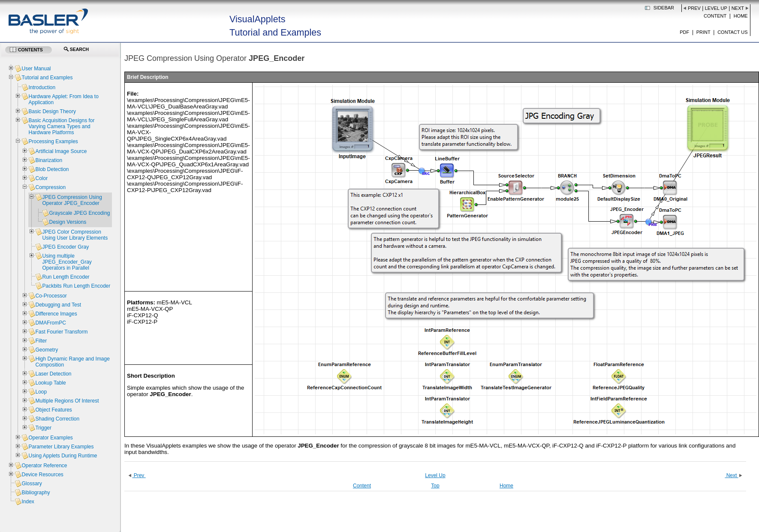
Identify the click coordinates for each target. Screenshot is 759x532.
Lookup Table (50, 383)
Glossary (32, 484)
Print (703, 32)
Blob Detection (52, 169)
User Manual (36, 69)
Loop (41, 392)
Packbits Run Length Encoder (76, 286)
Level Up (716, 8)
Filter (41, 341)
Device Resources (42, 475)
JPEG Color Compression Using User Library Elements (75, 235)
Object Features (53, 410)
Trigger (43, 428)
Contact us (733, 32)
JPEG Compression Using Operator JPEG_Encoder (72, 200)
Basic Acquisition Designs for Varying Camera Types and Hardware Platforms (61, 126)
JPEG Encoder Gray (65, 247)
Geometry (47, 350)
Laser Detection (53, 374)
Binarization (49, 160)
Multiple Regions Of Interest (67, 401)
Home (741, 16)
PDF (684, 32)
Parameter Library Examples (61, 447)
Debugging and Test (58, 305)
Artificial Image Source (61, 151)
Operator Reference (44, 466)
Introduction (42, 87)
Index (28, 502)
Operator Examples (50, 438)
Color (41, 178)
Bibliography (36, 493)
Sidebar (664, 8)
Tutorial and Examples (47, 78)
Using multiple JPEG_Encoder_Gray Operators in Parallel (67, 262)
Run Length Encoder (66, 277)
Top (435, 486)
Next (738, 8)
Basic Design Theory (52, 111)
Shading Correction (57, 419)
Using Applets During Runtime (63, 456)
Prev (694, 8)
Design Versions (68, 222)
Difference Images (56, 314)
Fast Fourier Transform (61, 332)
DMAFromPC (50, 323)
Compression (50, 187)
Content (715, 16)
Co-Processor (51, 296)
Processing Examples (53, 141)
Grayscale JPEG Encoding (79, 213)
